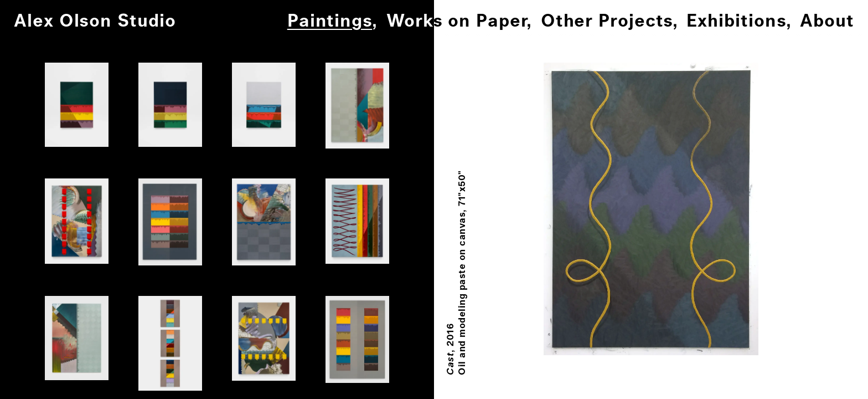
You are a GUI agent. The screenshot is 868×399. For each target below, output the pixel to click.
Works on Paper (456, 21)
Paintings (330, 21)
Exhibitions (736, 21)
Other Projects (607, 21)
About (827, 21)
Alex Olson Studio (95, 21)
